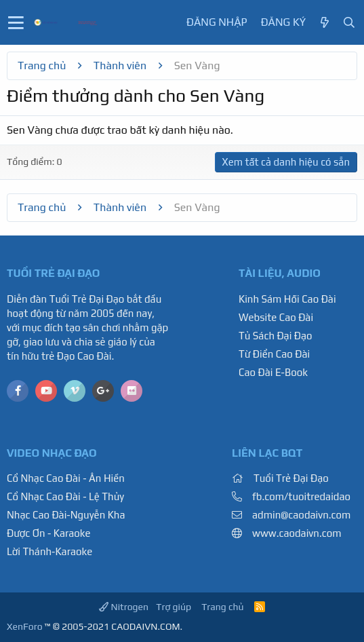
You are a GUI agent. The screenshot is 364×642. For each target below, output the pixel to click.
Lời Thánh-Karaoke (49, 551)
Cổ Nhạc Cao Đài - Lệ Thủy (65, 496)
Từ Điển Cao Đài (274, 354)
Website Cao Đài (276, 317)
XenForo (25, 626)
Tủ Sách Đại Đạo (276, 336)
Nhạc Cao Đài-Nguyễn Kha (66, 515)
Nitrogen (124, 607)
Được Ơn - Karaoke (49, 533)
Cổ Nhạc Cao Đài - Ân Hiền (66, 478)
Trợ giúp (174, 607)
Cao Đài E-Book (273, 372)
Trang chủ (222, 607)
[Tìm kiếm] (349, 23)
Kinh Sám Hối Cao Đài (287, 299)
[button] (16, 22)
